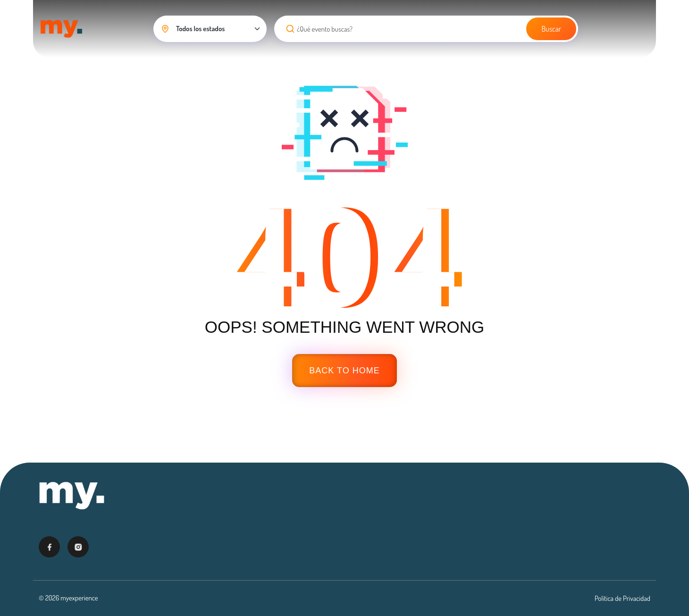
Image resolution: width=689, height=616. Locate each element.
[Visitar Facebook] (49, 547)
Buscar (551, 29)
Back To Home (344, 371)
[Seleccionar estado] (210, 29)
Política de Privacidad (622, 598)
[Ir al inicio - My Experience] (72, 496)
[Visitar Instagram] (78, 547)
